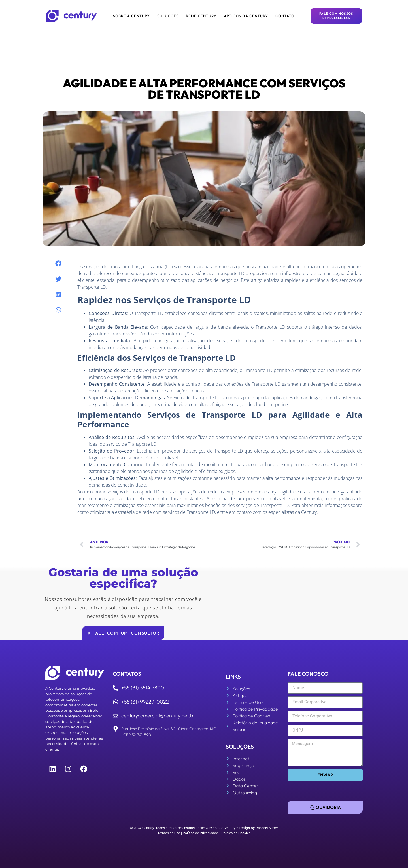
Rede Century (201, 16)
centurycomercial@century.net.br (158, 716)
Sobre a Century (131, 16)
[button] (59, 264)
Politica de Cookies (236, 833)
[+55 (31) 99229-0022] (116, 702)
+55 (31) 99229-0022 (145, 702)
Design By (247, 828)
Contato (285, 16)
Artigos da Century (246, 16)
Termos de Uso (169, 833)
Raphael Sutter (266, 828)
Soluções (168, 16)
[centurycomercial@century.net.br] (116, 716)
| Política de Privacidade (199, 833)
